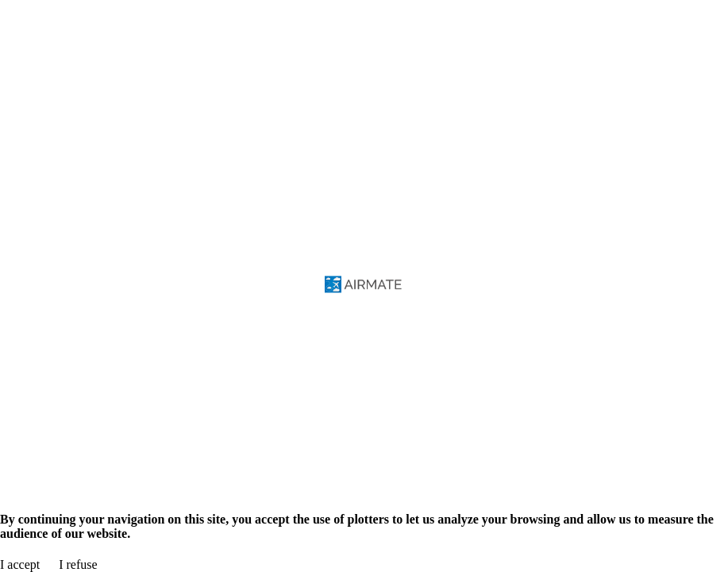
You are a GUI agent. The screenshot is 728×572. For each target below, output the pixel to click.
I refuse (78, 564)
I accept (20, 564)
